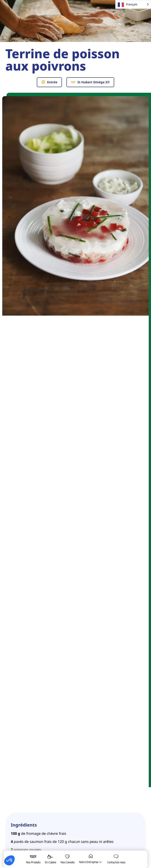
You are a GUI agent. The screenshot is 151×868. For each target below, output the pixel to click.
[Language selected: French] (133, 4)
